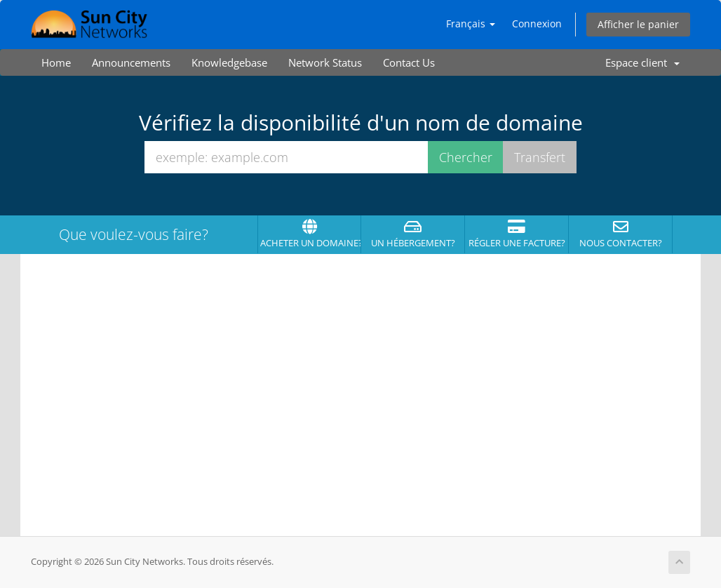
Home (56, 62)
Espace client (642, 62)
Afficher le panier (638, 24)
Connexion (537, 24)
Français (471, 24)
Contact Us (409, 62)
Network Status (325, 62)
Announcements (131, 62)
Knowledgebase (229, 62)
